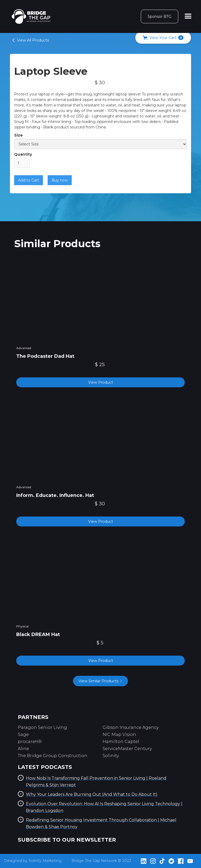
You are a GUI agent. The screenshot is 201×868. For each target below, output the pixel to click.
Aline (23, 749)
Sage (23, 734)
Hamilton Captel (121, 742)
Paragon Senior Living (42, 727)
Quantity (23, 154)
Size (18, 135)
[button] (163, 38)
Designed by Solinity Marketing (33, 861)
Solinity (111, 756)
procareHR (30, 742)
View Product (101, 382)
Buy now (60, 180)
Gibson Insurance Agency (131, 727)
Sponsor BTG (160, 16)
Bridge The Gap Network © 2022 (101, 861)
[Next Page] (100, 681)
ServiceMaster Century (127, 749)
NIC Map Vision (119, 734)
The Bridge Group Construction (53, 756)
